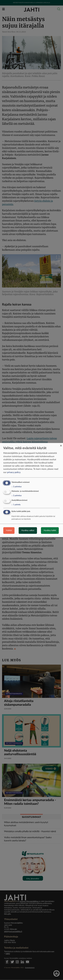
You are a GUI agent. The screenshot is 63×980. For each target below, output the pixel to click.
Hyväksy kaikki (50, 530)
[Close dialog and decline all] (61, 445)
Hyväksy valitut (28, 530)
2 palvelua (17, 487)
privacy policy (14, 472)
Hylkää (9, 530)
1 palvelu (16, 505)
